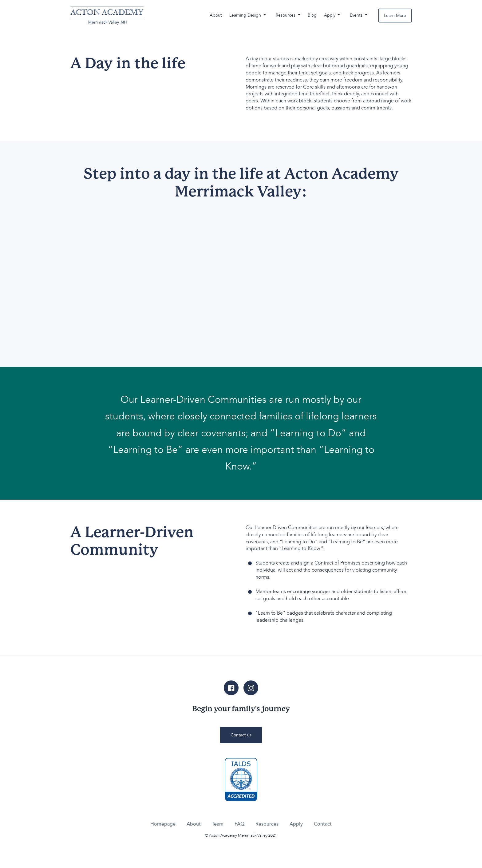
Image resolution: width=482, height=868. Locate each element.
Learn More (395, 16)
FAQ (239, 824)
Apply (296, 824)
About (216, 15)
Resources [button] (286, 15)
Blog (312, 15)
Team (218, 824)
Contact (323, 824)
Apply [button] (330, 15)
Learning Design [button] (246, 15)
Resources (267, 824)
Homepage (163, 824)
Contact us (241, 735)
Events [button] (357, 15)
